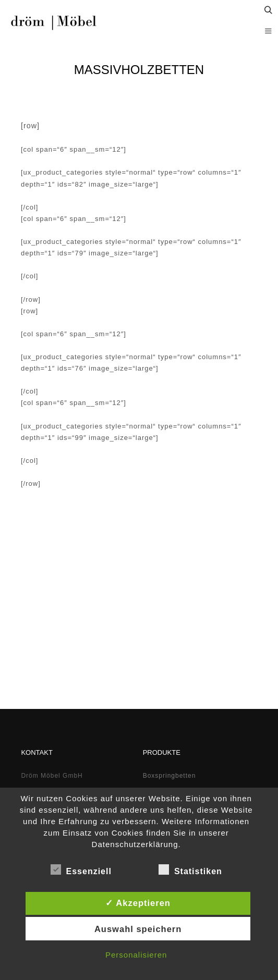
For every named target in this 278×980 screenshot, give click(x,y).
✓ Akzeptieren (138, 903)
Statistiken (190, 869)
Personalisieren (136, 955)
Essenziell (81, 869)
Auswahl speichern (138, 929)
